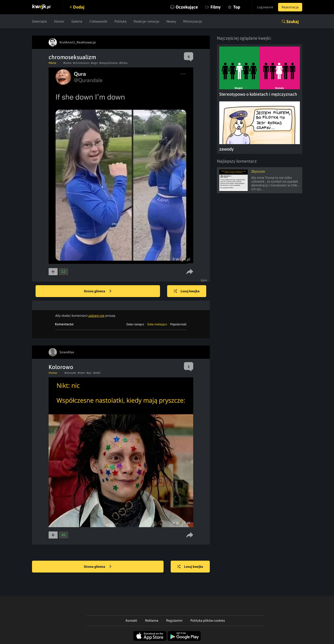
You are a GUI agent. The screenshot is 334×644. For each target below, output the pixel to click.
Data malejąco (157, 324)
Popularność (178, 324)
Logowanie (265, 7)
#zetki (97, 373)
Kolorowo (61, 367)
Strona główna (98, 291)
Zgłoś (204, 280)
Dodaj (79, 7)
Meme (52, 63)
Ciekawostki (98, 21)
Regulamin (174, 620)
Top (237, 7)
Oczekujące (187, 7)
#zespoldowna (109, 63)
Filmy (216, 7)
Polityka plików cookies (208, 620)
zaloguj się (96, 316)
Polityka (121, 21)
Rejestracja (290, 7)
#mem (81, 373)
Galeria (77, 21)
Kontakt (131, 620)
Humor (59, 21)
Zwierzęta (39, 21)
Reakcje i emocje (146, 21)
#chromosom (81, 63)
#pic (89, 373)
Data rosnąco (135, 324)
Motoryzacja (193, 21)
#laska (67, 63)
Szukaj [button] (293, 21)
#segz (94, 63)
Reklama (152, 620)
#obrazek (70, 373)
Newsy (171, 21)
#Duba (123, 63)
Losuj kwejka (187, 291)
